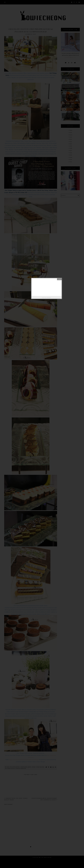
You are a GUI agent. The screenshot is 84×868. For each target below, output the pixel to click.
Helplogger (49, 298)
